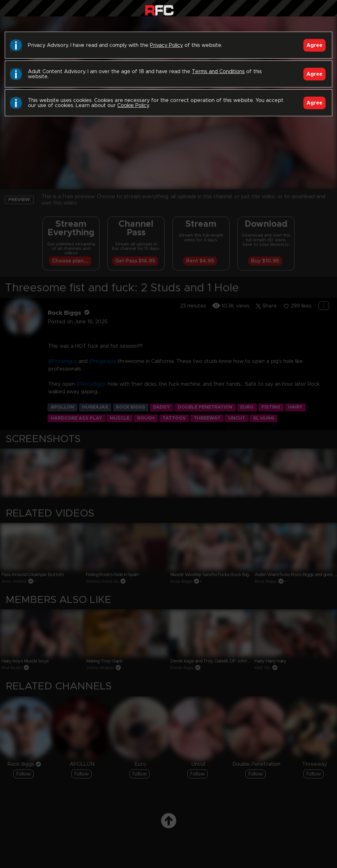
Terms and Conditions (218, 72)
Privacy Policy (166, 45)
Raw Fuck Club (159, 10)
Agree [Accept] (314, 45)
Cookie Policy (133, 105)
